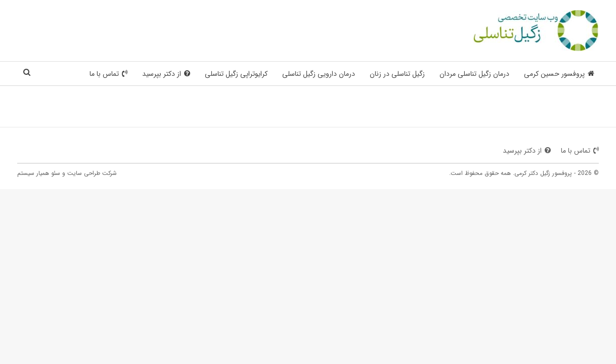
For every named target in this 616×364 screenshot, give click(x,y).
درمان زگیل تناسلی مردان (474, 74)
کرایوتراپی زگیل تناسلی (236, 74)
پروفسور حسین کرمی (559, 74)
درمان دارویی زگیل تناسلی (319, 74)
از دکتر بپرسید (166, 74)
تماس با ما (108, 74)
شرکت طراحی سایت (92, 173)
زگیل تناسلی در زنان (397, 74)
